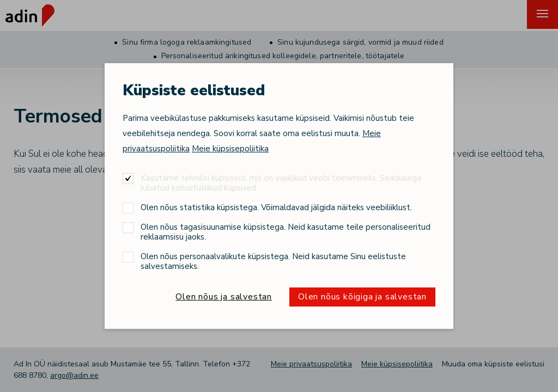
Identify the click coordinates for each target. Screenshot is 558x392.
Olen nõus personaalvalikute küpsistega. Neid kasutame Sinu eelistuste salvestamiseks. (273, 261)
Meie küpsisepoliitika (230, 149)
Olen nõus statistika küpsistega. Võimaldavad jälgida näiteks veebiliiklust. (276, 207)
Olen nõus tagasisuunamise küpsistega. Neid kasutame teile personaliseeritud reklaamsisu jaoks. (286, 232)
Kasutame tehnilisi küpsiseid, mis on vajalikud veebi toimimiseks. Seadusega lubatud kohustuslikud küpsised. (281, 183)
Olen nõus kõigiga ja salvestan (362, 297)
